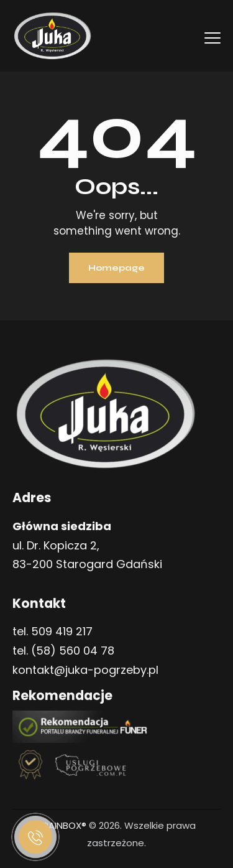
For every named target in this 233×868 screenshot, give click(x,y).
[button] (210, 807)
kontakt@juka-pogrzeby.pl (85, 670)
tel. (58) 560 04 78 (63, 651)
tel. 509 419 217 (53, 631)
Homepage (116, 268)
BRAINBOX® (62, 825)
